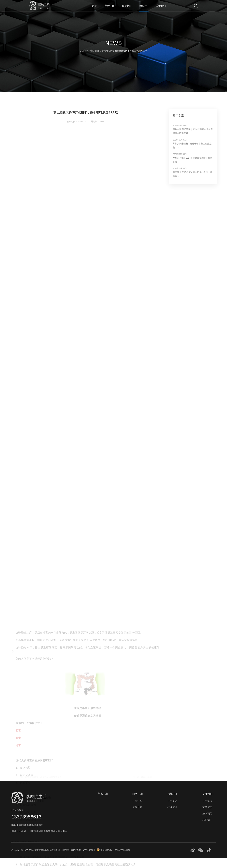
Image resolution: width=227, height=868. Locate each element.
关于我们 (161, 6)
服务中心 (126, 6)
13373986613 (26, 817)
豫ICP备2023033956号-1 (83, 850)
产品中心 (109, 6)
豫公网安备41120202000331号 (113, 850)
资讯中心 (144, 6)
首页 (94, 6)
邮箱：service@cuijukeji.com (27, 825)
